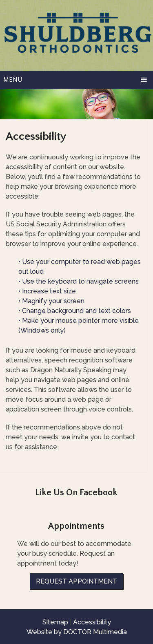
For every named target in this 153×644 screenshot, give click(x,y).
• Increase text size (48, 291)
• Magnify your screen (52, 301)
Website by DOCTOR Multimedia (77, 632)
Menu (13, 80)
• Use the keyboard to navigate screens (79, 281)
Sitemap (55, 622)
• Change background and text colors (75, 311)
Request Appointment (76, 581)
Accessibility (92, 622)
